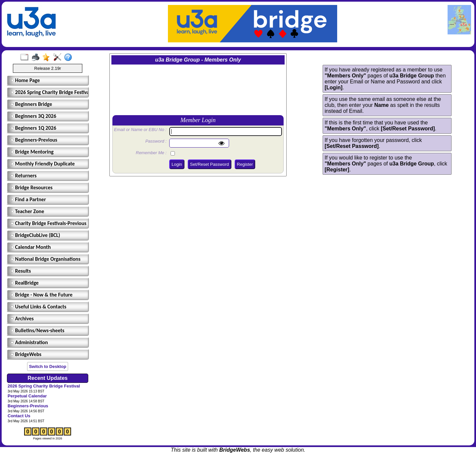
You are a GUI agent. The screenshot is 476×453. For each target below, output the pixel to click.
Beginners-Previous (34, 140)
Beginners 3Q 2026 (33, 116)
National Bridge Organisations (45, 259)
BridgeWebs (26, 354)
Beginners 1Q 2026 (33, 128)
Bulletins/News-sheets (38, 330)
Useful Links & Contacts (39, 307)
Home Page (25, 80)
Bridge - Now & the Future (41, 295)
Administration (29, 342)
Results (21, 271)
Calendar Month (31, 247)
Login (177, 164)
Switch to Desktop (48, 366)
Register (245, 164)
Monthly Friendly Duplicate (43, 164)
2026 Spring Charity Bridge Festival (49, 92)
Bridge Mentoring (32, 152)
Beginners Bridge (31, 104)
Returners (24, 176)
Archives (22, 318)
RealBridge (25, 283)
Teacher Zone (27, 211)
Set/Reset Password (210, 164)
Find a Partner (28, 199)
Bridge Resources (32, 187)
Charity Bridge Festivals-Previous (48, 223)
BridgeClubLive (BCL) (35, 235)
